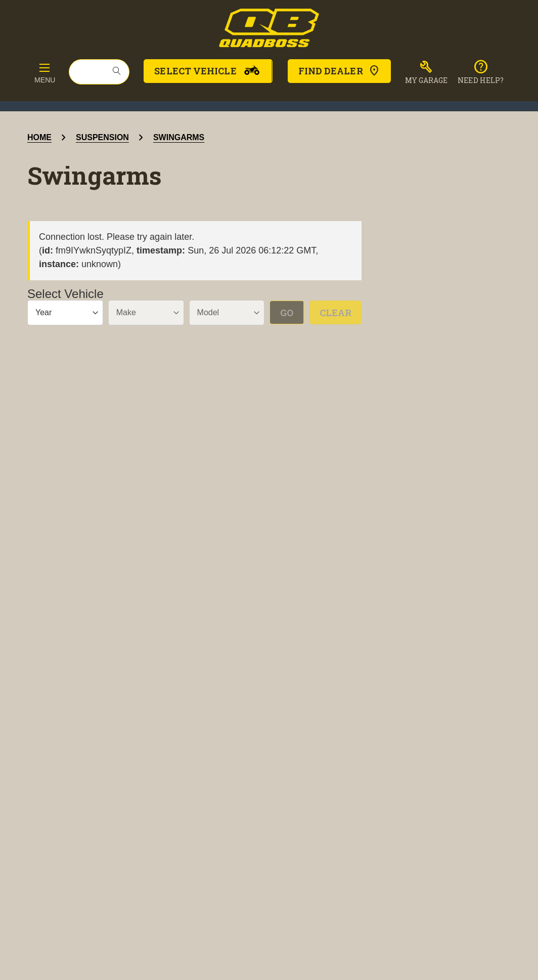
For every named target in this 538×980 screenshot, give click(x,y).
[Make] (146, 313)
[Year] (65, 313)
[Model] (227, 313)
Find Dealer (339, 71)
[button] (427, 72)
